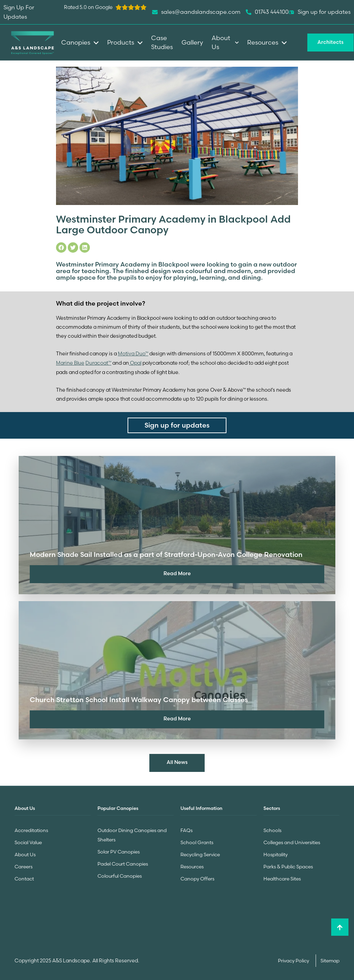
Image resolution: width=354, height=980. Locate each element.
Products (125, 42)
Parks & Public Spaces (288, 865)
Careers (24, 865)
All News (177, 762)
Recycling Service (200, 853)
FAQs (187, 829)
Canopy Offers (197, 876)
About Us (25, 853)
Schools (272, 829)
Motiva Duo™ (133, 353)
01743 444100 (267, 12)
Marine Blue (70, 362)
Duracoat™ (98, 362)
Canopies (80, 42)
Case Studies (162, 42)
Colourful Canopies (120, 874)
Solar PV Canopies (119, 850)
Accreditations (31, 829)
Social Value (28, 841)
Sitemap (330, 958)
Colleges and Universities (292, 841)
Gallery (192, 42)
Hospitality (276, 853)
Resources (192, 865)
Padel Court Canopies (123, 862)
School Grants (197, 841)
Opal (135, 362)
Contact (24, 876)
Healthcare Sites (282, 876)
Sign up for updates (320, 12)
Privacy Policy (294, 958)
